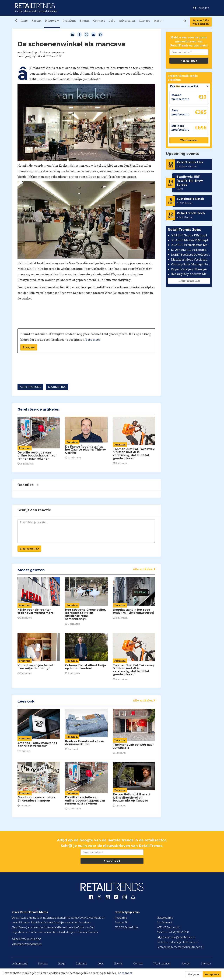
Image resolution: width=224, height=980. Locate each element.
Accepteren (212, 974)
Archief (186, 963)
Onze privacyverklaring (26, 939)
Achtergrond (20, 963)
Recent (36, 21)
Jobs (112, 21)
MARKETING (57, 387)
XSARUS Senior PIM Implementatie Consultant (191, 235)
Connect (99, 21)
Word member (189, 140)
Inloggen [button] (201, 8)
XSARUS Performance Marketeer (191, 245)
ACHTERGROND (30, 387)
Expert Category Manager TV (191, 269)
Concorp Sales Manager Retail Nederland (191, 264)
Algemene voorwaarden (27, 944)
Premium (69, 21)
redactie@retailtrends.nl (183, 942)
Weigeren (194, 974)
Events (85, 21)
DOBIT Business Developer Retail (191, 255)
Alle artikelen (144, 569)
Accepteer (29, 347)
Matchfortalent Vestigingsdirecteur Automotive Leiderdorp (191, 259)
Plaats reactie (29, 549)
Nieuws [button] (52, 21)
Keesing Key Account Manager (191, 274)
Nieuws (43, 963)
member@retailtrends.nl (189, 947)
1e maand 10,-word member (201, 22)
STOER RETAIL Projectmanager (191, 250)
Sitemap (206, 963)
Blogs (62, 963)
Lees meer (93, 340)
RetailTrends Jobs (189, 281)
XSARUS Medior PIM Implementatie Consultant (191, 240)
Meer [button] (158, 21)
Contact (144, 21)
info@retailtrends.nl (183, 937)
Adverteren (127, 21)
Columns (81, 963)
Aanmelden (189, 61)
